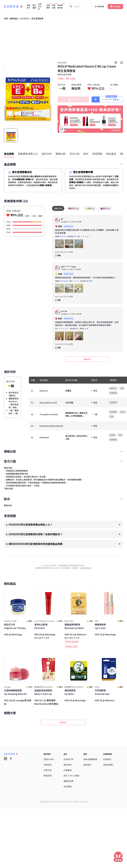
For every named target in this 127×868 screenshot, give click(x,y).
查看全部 (87, 359)
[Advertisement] (63, 42)
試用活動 (54, 6)
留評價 (73, 99)
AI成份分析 (40, 6)
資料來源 (9, 568)
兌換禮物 (48, 6)
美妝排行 (29, 6)
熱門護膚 (34, 6)
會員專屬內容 (60, 6)
